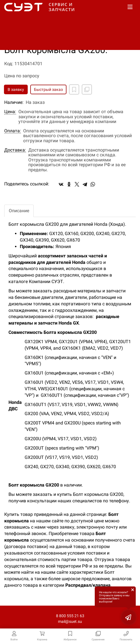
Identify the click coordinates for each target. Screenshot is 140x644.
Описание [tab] (19, 211)
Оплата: (13, 131)
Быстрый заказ (48, 89)
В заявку (16, 89)
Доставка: (15, 150)
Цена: (10, 112)
